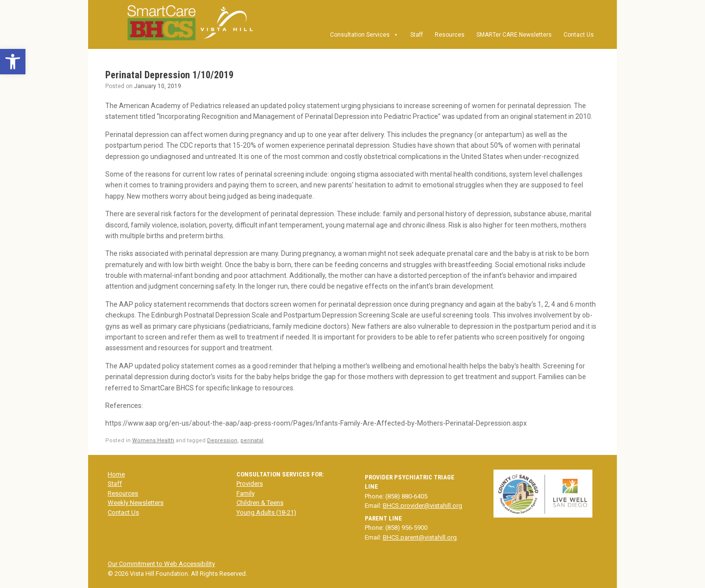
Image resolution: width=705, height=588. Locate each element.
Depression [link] (222, 441)
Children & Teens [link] (260, 503)
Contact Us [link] (579, 35)
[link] (13, 62)
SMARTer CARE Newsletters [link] (514, 35)
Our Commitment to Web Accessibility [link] (161, 564)
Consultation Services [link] (364, 35)
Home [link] (116, 474)
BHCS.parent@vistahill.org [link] (420, 537)
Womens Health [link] (153, 441)
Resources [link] (450, 35)
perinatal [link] (252, 441)
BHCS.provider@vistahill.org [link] (423, 506)
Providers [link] (250, 484)
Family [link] (246, 493)
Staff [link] (417, 35)
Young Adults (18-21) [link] (266, 512)
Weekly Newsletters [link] (136, 503)
